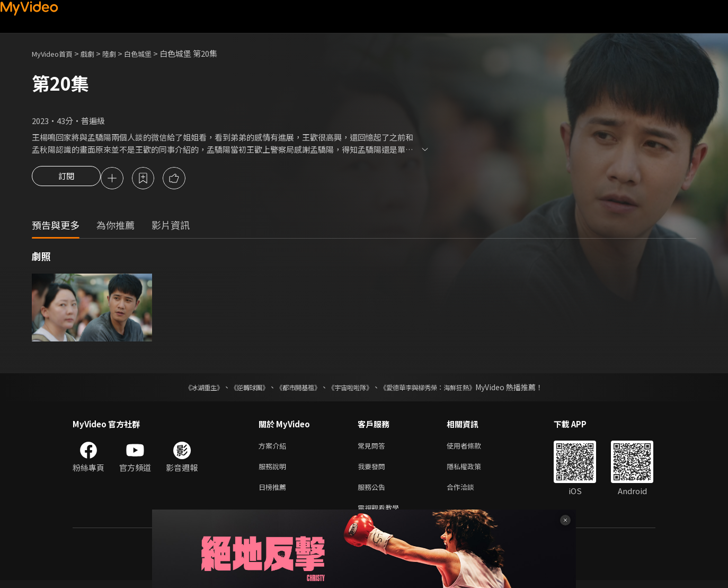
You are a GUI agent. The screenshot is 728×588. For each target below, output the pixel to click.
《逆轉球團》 (237, 389)
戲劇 (96, 53)
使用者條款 (473, 448)
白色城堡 (152, 53)
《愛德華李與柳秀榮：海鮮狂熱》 (441, 389)
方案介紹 (274, 448)
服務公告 (374, 492)
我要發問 (374, 470)
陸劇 (120, 53)
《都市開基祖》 (293, 389)
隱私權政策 (473, 470)
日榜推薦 (274, 492)
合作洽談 (469, 492)
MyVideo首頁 (56, 53)
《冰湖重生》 (185, 389)
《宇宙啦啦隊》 (352, 389)
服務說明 (274, 470)
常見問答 (374, 448)
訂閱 (66, 179)
